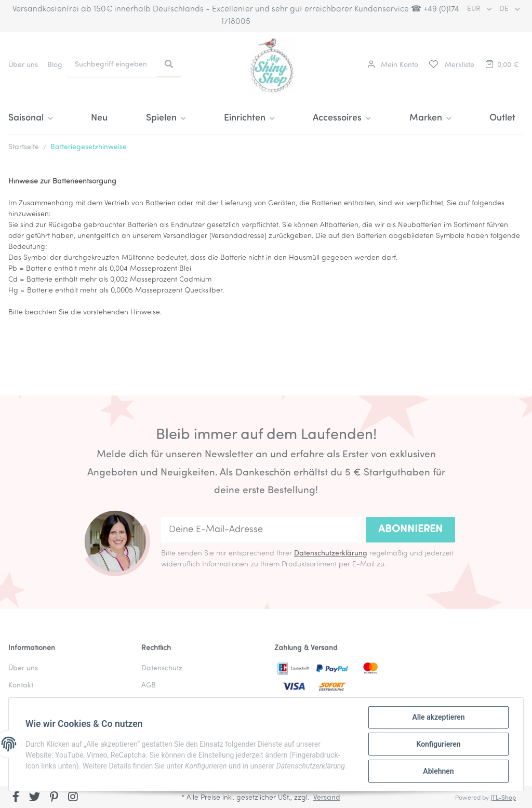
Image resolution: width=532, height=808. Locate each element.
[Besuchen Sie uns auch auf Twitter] (35, 798)
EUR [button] (475, 9)
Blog (55, 65)
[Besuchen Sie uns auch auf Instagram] (73, 798)
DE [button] (505, 9)
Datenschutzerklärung (331, 554)
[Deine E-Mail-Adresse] (261, 530)
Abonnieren (410, 529)
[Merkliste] (451, 65)
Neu (99, 118)
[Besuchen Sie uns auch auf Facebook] (16, 798)
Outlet (502, 118)
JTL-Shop (503, 798)
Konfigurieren (438, 744)
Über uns (23, 65)
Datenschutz (162, 668)
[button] (393, 65)
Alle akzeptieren (438, 717)
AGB (149, 686)
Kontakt (21, 686)
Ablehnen (438, 771)
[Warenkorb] (501, 65)
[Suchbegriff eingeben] (112, 65)
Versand (327, 798)
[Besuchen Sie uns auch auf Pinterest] (54, 798)
